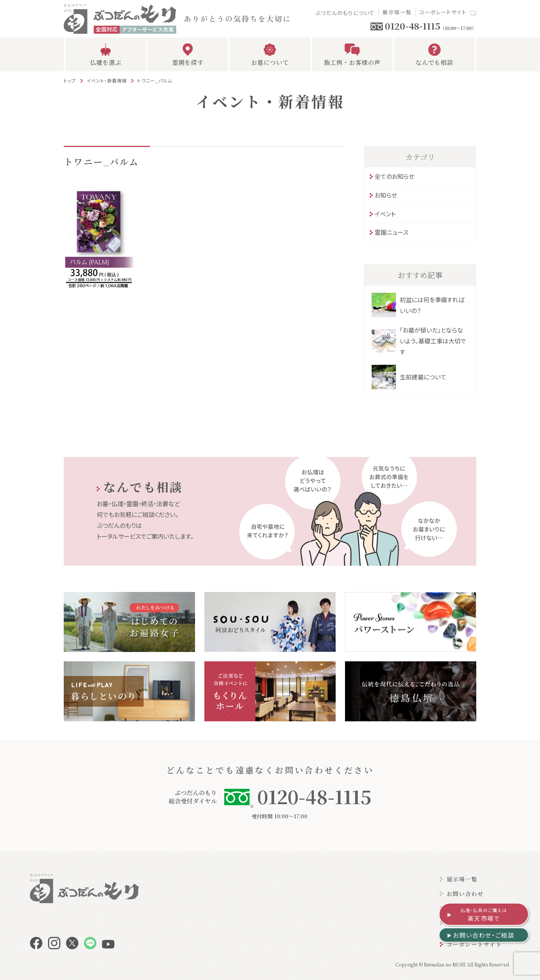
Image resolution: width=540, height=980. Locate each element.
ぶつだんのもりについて (345, 13)
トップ (70, 80)
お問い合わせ (465, 894)
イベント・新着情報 (107, 80)
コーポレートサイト (443, 12)
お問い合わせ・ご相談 (484, 935)
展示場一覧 (397, 12)
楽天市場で (484, 915)
